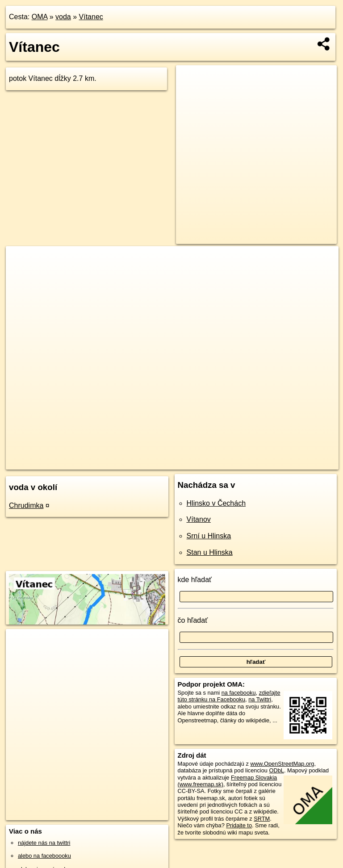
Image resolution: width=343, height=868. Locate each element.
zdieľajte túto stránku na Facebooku (229, 696)
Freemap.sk (241, 462)
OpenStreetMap (195, 462)
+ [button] (21, 261)
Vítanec (91, 17)
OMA (40, 17)
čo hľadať (193, 620)
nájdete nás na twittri (44, 843)
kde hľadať (195, 580)
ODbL (276, 770)
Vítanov (199, 519)
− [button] (21, 275)
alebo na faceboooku (44, 856)
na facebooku (239, 693)
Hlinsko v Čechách (216, 503)
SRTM (262, 819)
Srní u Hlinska (209, 536)
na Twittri (260, 699)
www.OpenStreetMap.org (282, 764)
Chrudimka (26, 505)
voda (63, 17)
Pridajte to (239, 825)
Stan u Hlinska (210, 552)
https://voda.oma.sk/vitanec (303, 462)
